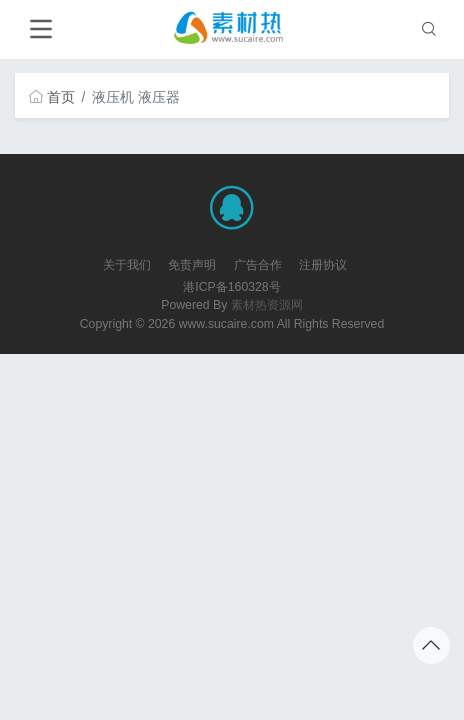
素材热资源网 (267, 305)
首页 (52, 97)
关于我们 (127, 265)
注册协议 (323, 265)
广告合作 (258, 265)
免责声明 (192, 265)
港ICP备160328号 (231, 287)
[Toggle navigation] (40, 29)
